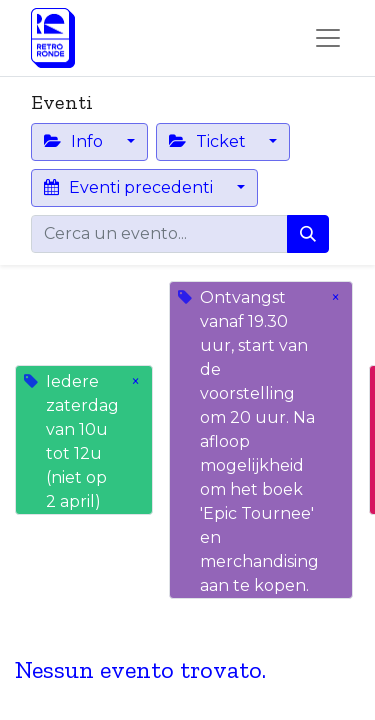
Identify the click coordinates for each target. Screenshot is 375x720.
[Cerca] (308, 234)
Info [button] (75, 141)
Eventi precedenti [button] (130, 187)
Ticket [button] (209, 141)
